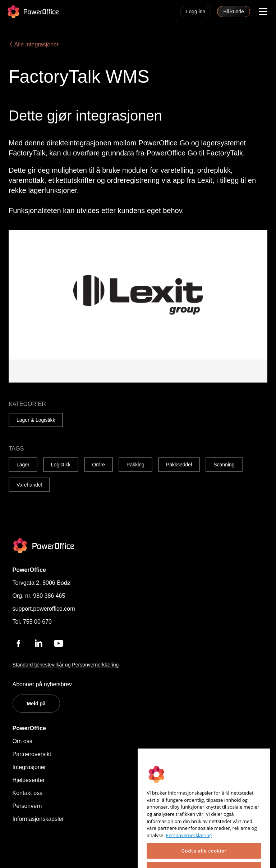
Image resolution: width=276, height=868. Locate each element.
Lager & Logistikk (36, 420)
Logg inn (196, 12)
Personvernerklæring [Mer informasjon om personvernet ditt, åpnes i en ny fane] (189, 853)
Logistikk (61, 465)
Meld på (36, 704)
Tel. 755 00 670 (32, 622)
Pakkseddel (179, 465)
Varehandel (29, 485)
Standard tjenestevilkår (38, 665)
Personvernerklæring (95, 665)
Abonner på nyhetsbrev (42, 684)
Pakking (135, 465)
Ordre (98, 465)
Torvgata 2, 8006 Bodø (42, 583)
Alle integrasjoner (34, 44)
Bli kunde (234, 12)
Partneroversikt (32, 754)
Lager (23, 465)
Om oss (22, 741)
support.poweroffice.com (44, 609)
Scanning (224, 465)
